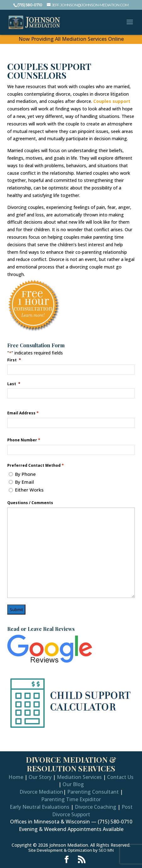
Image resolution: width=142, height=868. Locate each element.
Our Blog (73, 784)
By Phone (25, 474)
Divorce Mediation (41, 792)
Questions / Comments (30, 503)
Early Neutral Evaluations (40, 807)
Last (14, 384)
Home (16, 777)
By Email (25, 482)
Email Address (23, 413)
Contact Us (120, 777)
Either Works (29, 490)
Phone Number (24, 440)
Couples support (112, 101)
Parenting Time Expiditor (71, 799)
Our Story (40, 777)
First (14, 360)
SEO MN (106, 850)
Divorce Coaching (96, 807)
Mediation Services (79, 777)
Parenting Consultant (93, 792)
